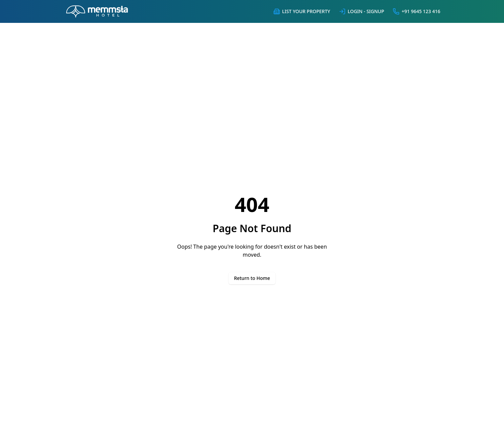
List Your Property (301, 11)
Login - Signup (361, 11)
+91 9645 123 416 (416, 11)
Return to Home (252, 278)
